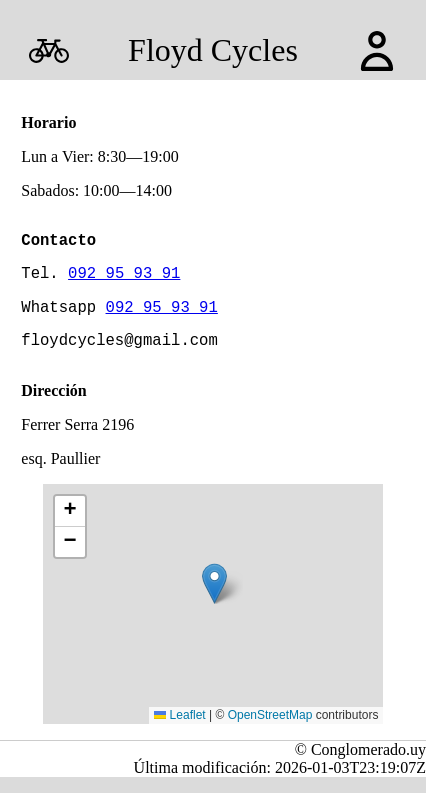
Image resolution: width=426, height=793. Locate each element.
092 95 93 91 (124, 280)
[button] (214, 599)
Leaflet (179, 731)
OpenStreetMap (270, 731)
